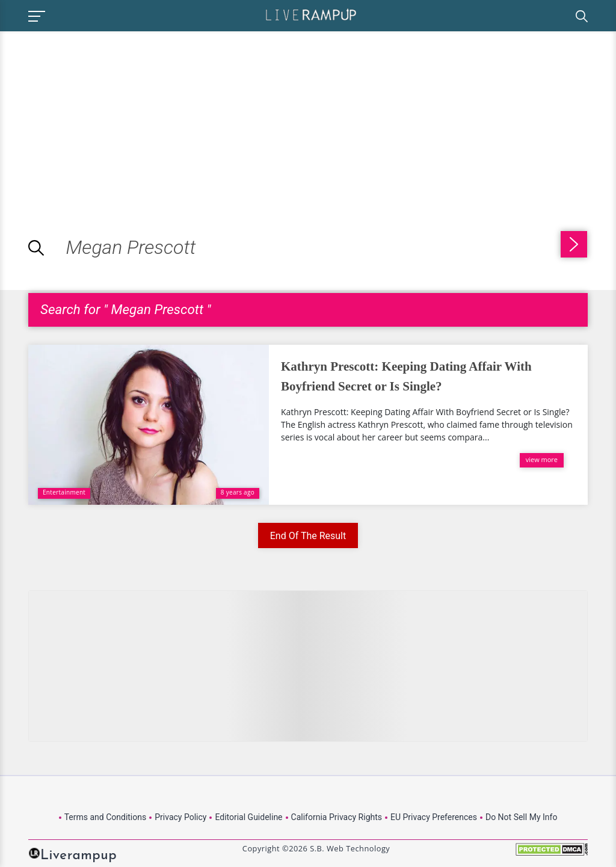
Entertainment (64, 492)
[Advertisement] (101, 116)
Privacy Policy (180, 817)
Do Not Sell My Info (521, 817)
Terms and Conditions (106, 817)
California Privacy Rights (337, 817)
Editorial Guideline (248, 817)
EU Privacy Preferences (434, 817)
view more (542, 459)
